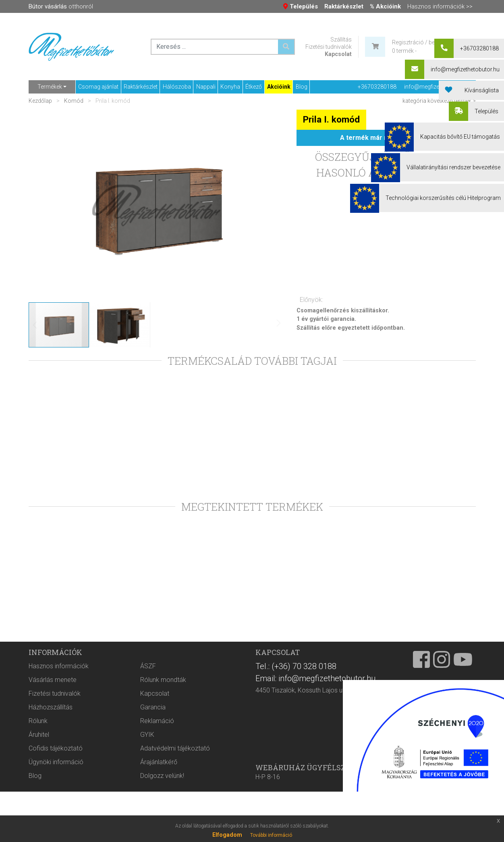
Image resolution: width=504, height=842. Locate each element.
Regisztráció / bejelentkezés (427, 42)
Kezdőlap (41, 101)
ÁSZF (148, 749)
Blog (302, 87)
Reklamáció (157, 804)
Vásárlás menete (53, 763)
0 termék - (404, 51)
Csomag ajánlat (98, 87)
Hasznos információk (59, 749)
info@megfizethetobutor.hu (439, 87)
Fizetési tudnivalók (329, 47)
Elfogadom (227, 835)
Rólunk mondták (163, 763)
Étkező (254, 87)
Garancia (153, 790)
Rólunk (38, 804)
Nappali (206, 87)
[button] (268, 206)
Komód (74, 101)
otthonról (61, 6)
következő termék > (452, 101)
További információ (271, 835)
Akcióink (279, 87)
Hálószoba (177, 87)
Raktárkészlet (141, 87)
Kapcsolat (338, 54)
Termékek (50, 87)
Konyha (230, 87)
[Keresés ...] (286, 47)
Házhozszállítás (51, 790)
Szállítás (341, 40)
